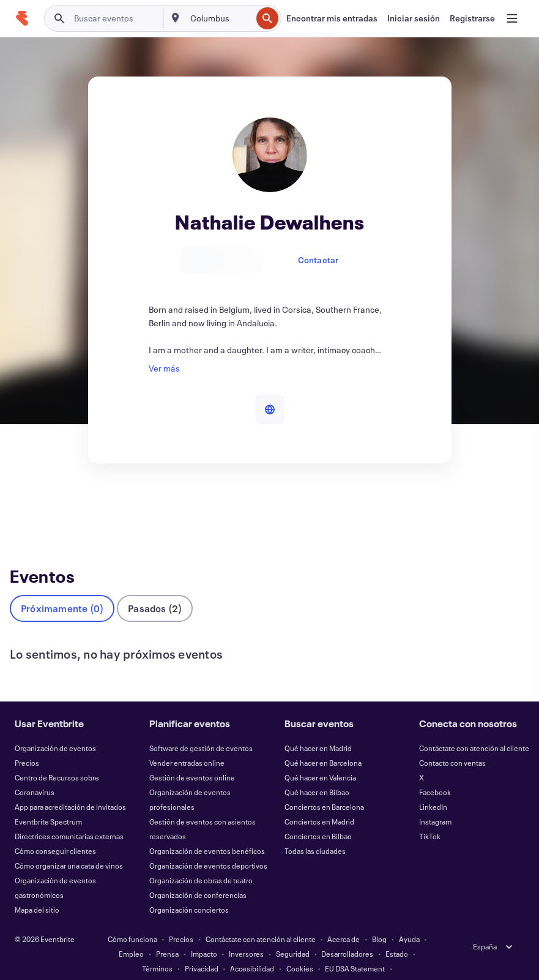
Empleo (131, 933)
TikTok (430, 816)
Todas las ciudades (315, 831)
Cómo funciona (132, 919)
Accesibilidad (252, 948)
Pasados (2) (155, 588)
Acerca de (344, 919)
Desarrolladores (347, 933)
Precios (27, 742)
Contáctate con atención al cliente (474, 728)
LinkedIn (433, 787)
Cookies (300, 948)
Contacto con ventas (452, 742)
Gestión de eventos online (192, 757)
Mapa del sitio (37, 889)
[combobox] (220, 18)
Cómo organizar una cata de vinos (69, 845)
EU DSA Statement (355, 948)
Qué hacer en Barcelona (323, 742)
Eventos (28, 510)
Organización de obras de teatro (201, 860)
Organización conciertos (189, 889)
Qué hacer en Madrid (318, 728)
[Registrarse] (472, 18)
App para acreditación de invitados (70, 787)
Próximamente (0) (62, 588)
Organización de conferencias (198, 875)
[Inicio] (22, 18)
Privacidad (202, 948)
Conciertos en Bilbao (318, 816)
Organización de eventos (55, 728)
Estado (397, 933)
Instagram (435, 801)
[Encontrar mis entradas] (332, 18)
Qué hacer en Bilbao (317, 772)
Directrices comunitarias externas (69, 816)
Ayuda (409, 919)
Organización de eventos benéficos (207, 831)
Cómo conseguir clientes (55, 831)
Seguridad (293, 933)
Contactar (318, 260)
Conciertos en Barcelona (324, 787)
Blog (379, 919)
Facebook (435, 772)
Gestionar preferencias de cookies (269, 963)
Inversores (246, 933)
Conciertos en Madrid (319, 801)
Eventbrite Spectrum (48, 801)
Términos (157, 948)
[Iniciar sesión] (414, 18)
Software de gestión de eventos (201, 728)
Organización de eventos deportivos (208, 845)
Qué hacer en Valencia (320, 757)
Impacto (204, 933)
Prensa (167, 933)
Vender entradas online (187, 742)
